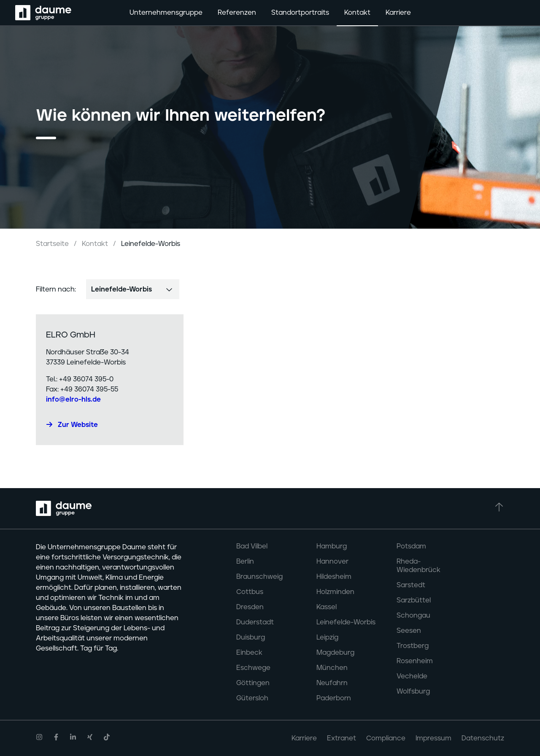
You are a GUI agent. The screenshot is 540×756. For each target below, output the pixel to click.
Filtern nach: (56, 289)
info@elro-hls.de (73, 400)
